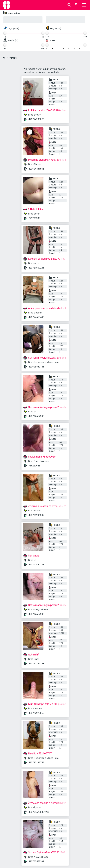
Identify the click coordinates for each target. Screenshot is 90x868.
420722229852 (36, 713)
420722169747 (36, 763)
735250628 (34, 466)
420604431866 (36, 169)
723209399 (34, 218)
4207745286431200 (39, 812)
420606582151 (36, 367)
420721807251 (36, 268)
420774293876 (36, 119)
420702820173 (36, 565)
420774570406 (36, 317)
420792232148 (36, 664)
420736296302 (36, 515)
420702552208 (36, 416)
